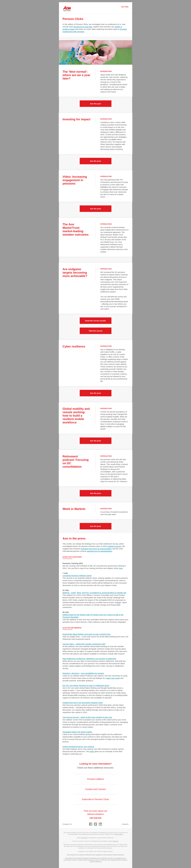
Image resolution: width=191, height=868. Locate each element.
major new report (113, 678)
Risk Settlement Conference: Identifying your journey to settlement (89, 659)
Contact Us (67, 824)
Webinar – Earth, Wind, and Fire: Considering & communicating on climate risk (94, 593)
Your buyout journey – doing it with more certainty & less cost (87, 717)
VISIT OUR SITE (96, 818)
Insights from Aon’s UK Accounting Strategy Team (83, 703)
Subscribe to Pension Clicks (95, 799)
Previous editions (95, 779)
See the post (95, 104)
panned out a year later (83, 27)
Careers (125, 824)
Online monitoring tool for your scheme (78, 747)
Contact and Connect (95, 789)
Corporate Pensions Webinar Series (77, 576)
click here (84, 838)
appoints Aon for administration (100, 551)
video (92, 751)
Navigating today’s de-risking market (77, 732)
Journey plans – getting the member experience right (84, 644)
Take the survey (95, 331)
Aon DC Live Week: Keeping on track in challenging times (86, 685)
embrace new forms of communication (96, 549)
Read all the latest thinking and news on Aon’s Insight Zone (87, 634)
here (121, 568)
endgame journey (114, 546)
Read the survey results (95, 321)
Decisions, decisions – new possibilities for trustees (83, 673)
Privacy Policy (119, 834)
